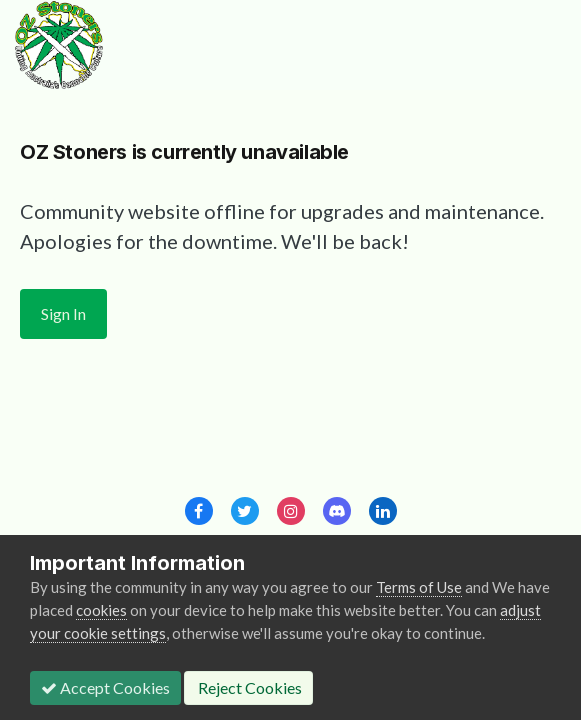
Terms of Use (419, 587)
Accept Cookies (105, 687)
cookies (101, 610)
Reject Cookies (248, 687)
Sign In (63, 313)
